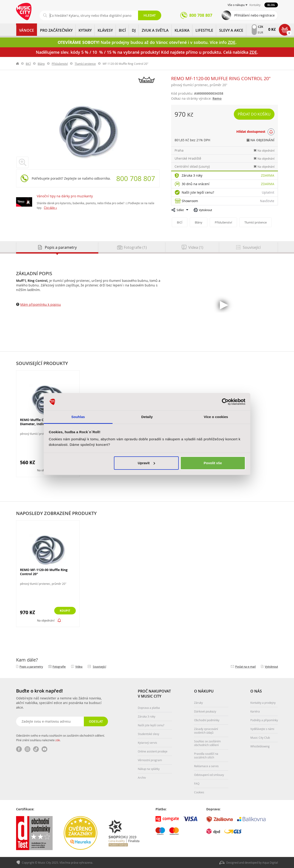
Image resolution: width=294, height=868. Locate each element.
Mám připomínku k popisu (41, 304)
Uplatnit (268, 192)
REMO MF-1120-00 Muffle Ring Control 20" (44, 572)
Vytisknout (205, 210)
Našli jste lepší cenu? (198, 192)
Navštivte (267, 201)
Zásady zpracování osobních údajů (206, 731)
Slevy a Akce (231, 30)
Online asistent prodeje (153, 751)
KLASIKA (182, 30)
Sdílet (180, 210)
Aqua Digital (270, 862)
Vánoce (27, 30)
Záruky (198, 703)
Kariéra (255, 711)
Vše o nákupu (236, 5)
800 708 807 (136, 178)
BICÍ (122, 30)
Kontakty (255, 5)
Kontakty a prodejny (263, 703)
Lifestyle (204, 30)
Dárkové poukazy (205, 711)
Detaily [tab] (147, 417)
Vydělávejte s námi (262, 729)
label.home (18, 64)
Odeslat (95, 721)
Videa (79, 667)
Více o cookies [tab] (216, 417)
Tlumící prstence (85, 64)
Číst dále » (50, 208)
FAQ (197, 783)
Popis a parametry (31, 667)
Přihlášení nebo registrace (254, 15)
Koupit (64, 611)
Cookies (199, 792)
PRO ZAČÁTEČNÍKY (56, 30)
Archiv (142, 778)
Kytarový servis (147, 743)
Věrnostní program (150, 760)
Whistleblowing (260, 746)
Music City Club (260, 738)
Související (99, 667)
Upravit (147, 463)
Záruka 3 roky (192, 175)
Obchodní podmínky (207, 720)
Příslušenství (60, 64)
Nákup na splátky (149, 769)
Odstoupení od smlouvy (209, 775)
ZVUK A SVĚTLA (155, 30)
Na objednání (46, 621)
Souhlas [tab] (78, 417)
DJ (134, 30)
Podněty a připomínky (264, 720)
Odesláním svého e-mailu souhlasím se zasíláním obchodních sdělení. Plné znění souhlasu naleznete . (60, 738)
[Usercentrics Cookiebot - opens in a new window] (225, 402)
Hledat (150, 15)
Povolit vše (213, 463)
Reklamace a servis (206, 766)
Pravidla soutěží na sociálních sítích (206, 755)
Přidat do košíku (254, 114)
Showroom (190, 201)
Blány (41, 64)
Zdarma (268, 175)
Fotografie (59, 667)
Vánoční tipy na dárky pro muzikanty (65, 196)
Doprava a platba (149, 708)
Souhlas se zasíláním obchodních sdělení (207, 743)
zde (58, 740)
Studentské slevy (148, 734)
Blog (271, 5)
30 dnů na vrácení (196, 184)
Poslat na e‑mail (245, 667)
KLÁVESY (105, 30)
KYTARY (85, 30)
